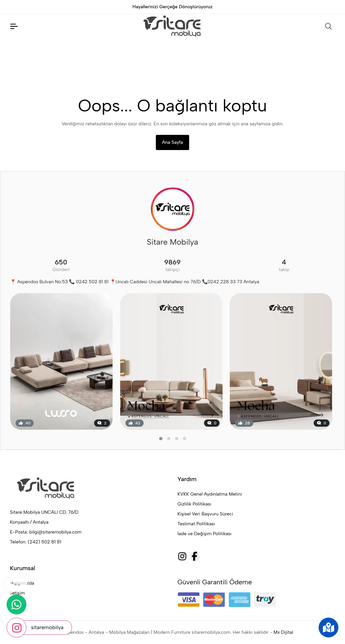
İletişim (17, 593)
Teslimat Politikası (196, 524)
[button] (161, 439)
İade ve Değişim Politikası (205, 534)
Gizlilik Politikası (194, 504)
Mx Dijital (283, 632)
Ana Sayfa (172, 142)
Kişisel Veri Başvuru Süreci (206, 514)
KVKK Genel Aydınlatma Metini (210, 494)
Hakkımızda (22, 583)
